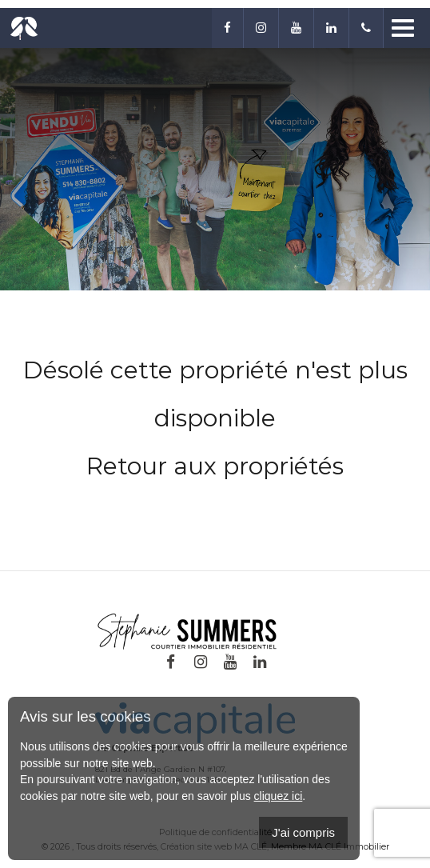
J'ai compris (303, 832)
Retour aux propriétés (215, 466)
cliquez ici (279, 796)
